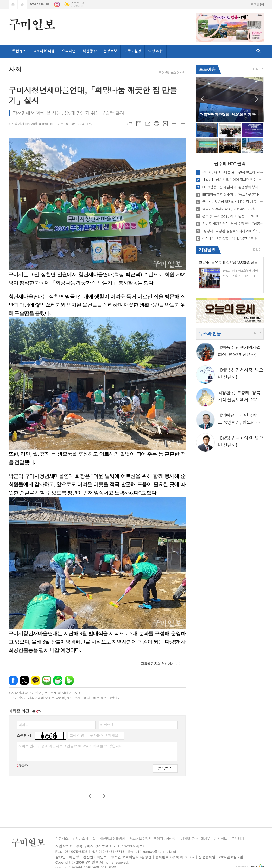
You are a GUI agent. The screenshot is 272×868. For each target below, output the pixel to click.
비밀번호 (107, 725)
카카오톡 (36, 680)
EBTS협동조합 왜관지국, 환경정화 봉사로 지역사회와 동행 (233, 187)
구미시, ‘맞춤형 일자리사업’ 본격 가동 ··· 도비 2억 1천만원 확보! (233, 202)
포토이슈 (207, 69)
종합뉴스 (19, 51)
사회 (183, 72)
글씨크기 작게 (183, 124)
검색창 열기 (258, 51)
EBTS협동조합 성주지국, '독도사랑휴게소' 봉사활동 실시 (233, 194)
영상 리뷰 (155, 51)
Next (257, 99)
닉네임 (24, 725)
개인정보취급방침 (112, 839)
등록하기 (165, 768)
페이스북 (13, 680)
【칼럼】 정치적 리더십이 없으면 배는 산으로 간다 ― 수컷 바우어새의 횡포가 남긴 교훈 (233, 180)
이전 (90, 796)
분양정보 (110, 51)
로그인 (255, 4)
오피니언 (69, 51)
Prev (203, 99)
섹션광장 (89, 51)
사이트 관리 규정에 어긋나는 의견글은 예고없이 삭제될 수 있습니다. (71, 746)
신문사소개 (63, 839)
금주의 (230, 164)
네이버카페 (58, 680)
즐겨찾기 (22, 5)
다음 (104, 796)
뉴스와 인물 (210, 334)
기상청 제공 (77, 6)
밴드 (69, 680)
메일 (148, 124)
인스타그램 (57, 4)
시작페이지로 (13, 5)
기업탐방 (207, 250)
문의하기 (238, 839)
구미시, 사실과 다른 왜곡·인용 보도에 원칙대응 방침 (233, 172)
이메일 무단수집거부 (195, 839)
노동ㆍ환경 (132, 51)
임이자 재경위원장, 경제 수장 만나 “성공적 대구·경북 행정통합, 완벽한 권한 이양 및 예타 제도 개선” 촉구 (233, 224)
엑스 (24, 680)
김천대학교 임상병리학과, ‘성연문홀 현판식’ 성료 (233, 238)
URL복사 (130, 124)
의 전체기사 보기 (161, 664)
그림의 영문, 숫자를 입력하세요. (94, 735)
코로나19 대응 (44, 51)
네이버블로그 (47, 680)
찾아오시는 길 (86, 839)
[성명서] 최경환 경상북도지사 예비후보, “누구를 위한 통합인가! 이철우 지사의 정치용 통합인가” (233, 231)
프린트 (156, 124)
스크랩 (165, 124)
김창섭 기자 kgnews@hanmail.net (31, 124)
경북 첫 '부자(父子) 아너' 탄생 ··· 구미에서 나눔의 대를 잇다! (233, 216)
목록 (139, 124)
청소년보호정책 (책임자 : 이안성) (153, 839)
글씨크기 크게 (174, 124)
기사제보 (221, 839)
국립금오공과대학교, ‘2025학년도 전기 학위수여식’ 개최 (233, 209)
